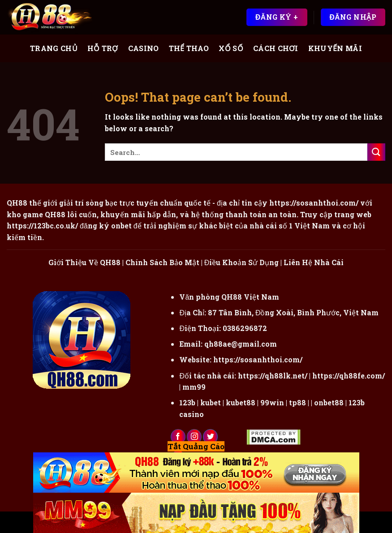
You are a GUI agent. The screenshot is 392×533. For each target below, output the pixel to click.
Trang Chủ (54, 48)
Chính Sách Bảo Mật (162, 262)
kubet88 (241, 402)
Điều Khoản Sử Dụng (242, 262)
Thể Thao (189, 48)
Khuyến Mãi (335, 48)
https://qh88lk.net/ (273, 376)
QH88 (55, 214)
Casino (144, 48)
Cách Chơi (276, 48)
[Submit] (376, 152)
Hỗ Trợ (103, 48)
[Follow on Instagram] (194, 437)
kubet (211, 402)
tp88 (297, 402)
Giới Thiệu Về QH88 (84, 262)
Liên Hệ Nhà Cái (314, 262)
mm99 (194, 387)
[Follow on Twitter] (210, 437)
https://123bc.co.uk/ (42, 226)
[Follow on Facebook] (178, 437)
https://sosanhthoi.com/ (258, 359)
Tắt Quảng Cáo (196, 446)
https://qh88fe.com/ (349, 376)
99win (272, 402)
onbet (121, 226)
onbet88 (329, 402)
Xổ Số (231, 48)
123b (187, 402)
